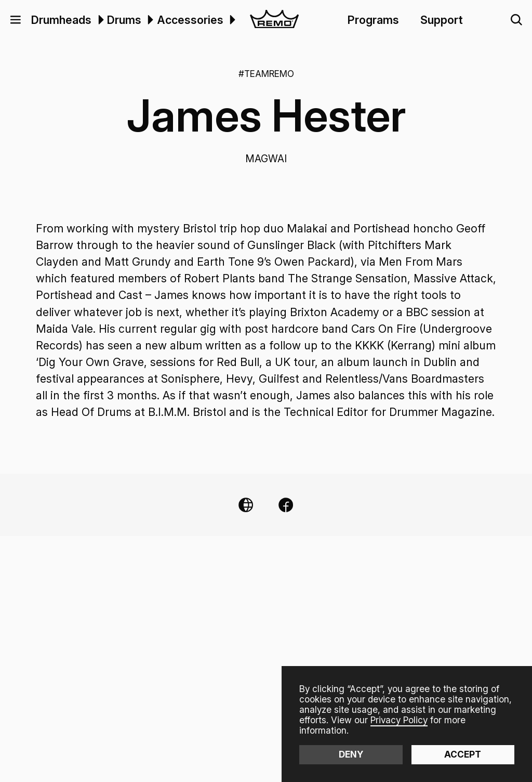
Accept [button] (463, 754)
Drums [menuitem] (124, 20)
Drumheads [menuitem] (61, 20)
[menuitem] (99, 20)
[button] (16, 20)
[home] (274, 20)
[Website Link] (246, 505)
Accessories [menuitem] (190, 20)
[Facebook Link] (286, 505)
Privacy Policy (399, 720)
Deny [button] (351, 754)
